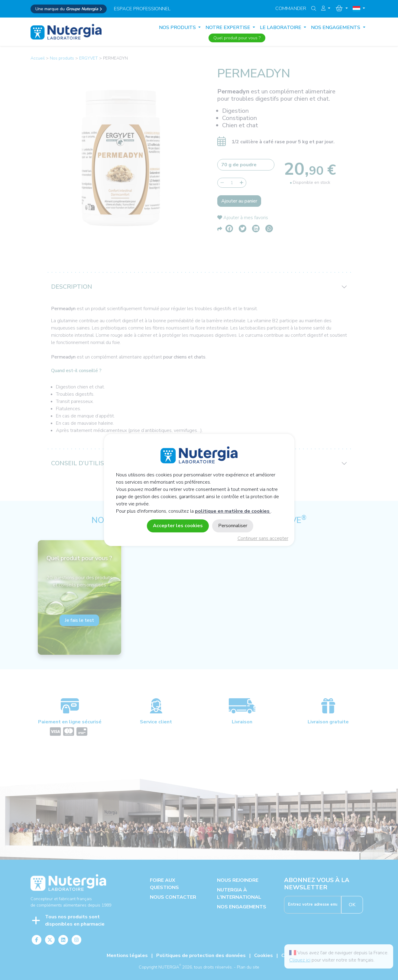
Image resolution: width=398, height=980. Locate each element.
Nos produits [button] (178, 28)
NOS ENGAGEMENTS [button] (336, 28)
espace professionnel (142, 9)
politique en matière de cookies (233, 511)
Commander (291, 8)
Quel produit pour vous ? (237, 38)
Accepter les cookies (178, 526)
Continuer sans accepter (263, 539)
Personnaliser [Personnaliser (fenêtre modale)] (233, 526)
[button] (326, 8)
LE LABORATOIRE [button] (281, 28)
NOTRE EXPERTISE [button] (228, 28)
